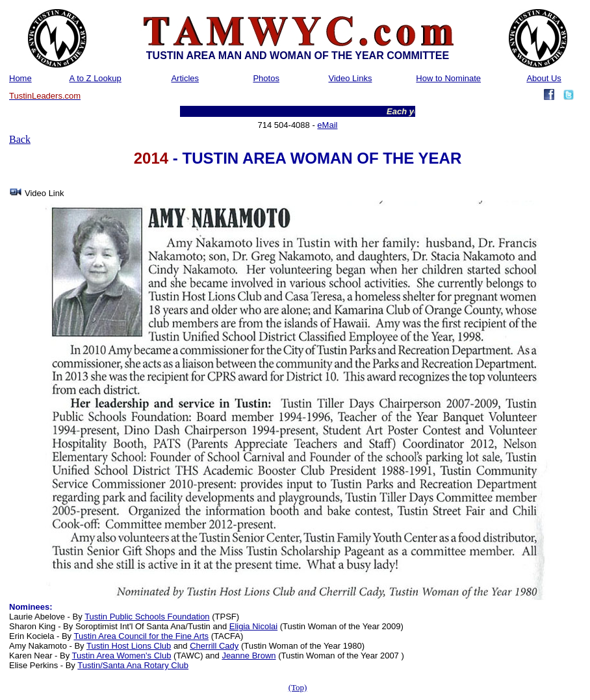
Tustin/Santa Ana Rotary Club (133, 665)
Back (20, 139)
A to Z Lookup (96, 78)
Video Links (350, 78)
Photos (266, 78)
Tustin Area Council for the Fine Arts (141, 636)
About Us (544, 78)
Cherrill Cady (214, 646)
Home (20, 78)
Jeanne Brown (249, 656)
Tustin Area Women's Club (122, 656)
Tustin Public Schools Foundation (147, 617)
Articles (185, 78)
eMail (327, 125)
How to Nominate (448, 78)
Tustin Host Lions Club (129, 646)
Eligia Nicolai (253, 626)
